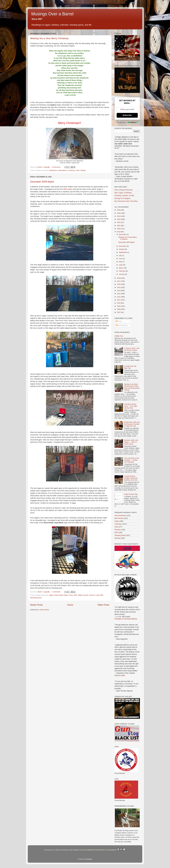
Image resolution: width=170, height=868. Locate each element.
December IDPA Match (42, 182)
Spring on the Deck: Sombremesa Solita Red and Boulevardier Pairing (132, 387)
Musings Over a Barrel (52, 14)
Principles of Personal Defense (126, 619)
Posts (119, 321)
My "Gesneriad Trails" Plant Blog (126, 201)
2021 (119, 226)
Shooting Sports (36, 598)
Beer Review (119, 518)
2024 (119, 216)
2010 (119, 303)
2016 (119, 284)
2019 (119, 232)
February (122, 271)
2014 (119, 291)
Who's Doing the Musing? (124, 190)
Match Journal (83, 595)
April (121, 265)
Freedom (118, 530)
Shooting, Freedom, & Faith (124, 195)
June (121, 259)
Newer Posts (36, 605)
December (123, 234)
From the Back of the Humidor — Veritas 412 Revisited (132, 460)
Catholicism (53, 170)
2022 (119, 222)
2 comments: (56, 167)
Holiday (83, 170)
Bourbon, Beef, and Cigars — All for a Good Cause (131, 442)
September (123, 252)
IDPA (75, 595)
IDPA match (68, 189)
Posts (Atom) (45, 610)
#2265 (123, 675)
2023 (119, 219)
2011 (119, 300)
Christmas (71, 170)
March (121, 268)
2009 (119, 306)
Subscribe (127, 115)
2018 (119, 278)
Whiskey (118, 538)
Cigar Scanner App (131, 494)
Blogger (89, 859)
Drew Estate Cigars (61, 595)
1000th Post (119, 336)
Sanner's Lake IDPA (96, 595)
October (122, 249)
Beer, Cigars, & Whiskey (123, 193)
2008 (119, 309)
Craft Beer (118, 524)
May (121, 262)
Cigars (51, 595)
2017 (119, 281)
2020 (119, 229)
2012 (119, 297)
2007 (119, 312)
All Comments (122, 325)
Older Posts (103, 605)
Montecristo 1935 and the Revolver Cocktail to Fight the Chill (132, 424)
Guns (71, 595)
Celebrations (63, 170)
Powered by (127, 122)
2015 (119, 287)
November (123, 246)
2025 (119, 213)
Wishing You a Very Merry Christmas (49, 38)
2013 (119, 294)
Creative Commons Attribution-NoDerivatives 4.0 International (99, 849)
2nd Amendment (120, 515)
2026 (119, 210)
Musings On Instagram (123, 198)
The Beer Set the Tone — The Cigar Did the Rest (131, 406)
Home (70, 605)
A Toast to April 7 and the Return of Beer (132, 349)
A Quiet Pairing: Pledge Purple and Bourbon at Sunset (131, 478)
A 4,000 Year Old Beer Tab (130, 367)
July (121, 255)
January (122, 274)
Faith (78, 170)
